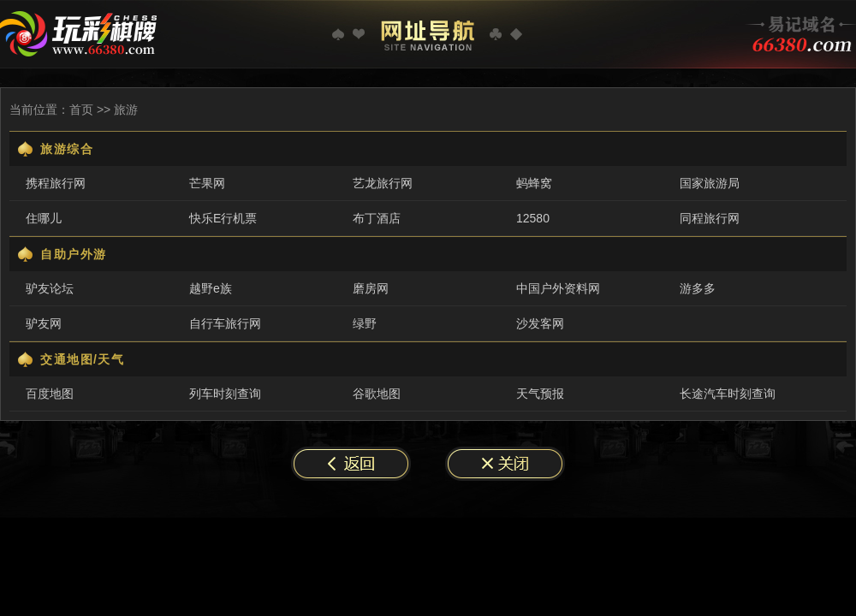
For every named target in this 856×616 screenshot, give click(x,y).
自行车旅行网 (225, 323)
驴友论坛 (50, 288)
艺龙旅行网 (383, 183)
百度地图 (50, 394)
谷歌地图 (377, 394)
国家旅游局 (710, 183)
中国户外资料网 (558, 288)
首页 (81, 110)
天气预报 (540, 394)
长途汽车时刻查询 (728, 394)
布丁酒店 (377, 218)
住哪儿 (44, 218)
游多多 (698, 288)
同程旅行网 (710, 218)
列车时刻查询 (225, 394)
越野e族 (211, 288)
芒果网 (207, 183)
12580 (533, 218)
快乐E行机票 (223, 218)
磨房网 (371, 288)
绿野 (365, 323)
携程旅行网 (56, 183)
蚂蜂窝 (534, 183)
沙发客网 (540, 323)
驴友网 (44, 323)
